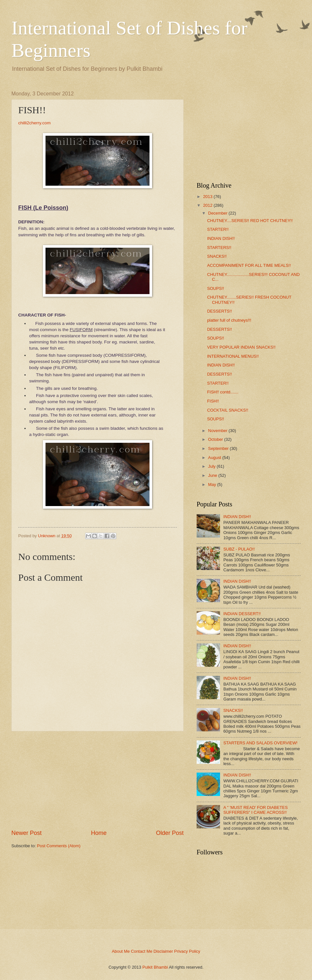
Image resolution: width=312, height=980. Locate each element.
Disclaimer (163, 951)
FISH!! (213, 401)
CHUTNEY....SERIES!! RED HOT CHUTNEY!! (250, 221)
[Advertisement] (97, 780)
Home (99, 833)
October (215, 439)
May (212, 484)
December (218, 213)
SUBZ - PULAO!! (239, 549)
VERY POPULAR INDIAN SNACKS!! (241, 347)
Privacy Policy (187, 951)
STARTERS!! (219, 248)
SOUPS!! (215, 288)
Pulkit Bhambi (155, 967)
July (212, 466)
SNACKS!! (217, 256)
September (218, 448)
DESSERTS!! (219, 311)
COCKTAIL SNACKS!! (228, 410)
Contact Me (142, 951)
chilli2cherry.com (34, 123)
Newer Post (26, 833)
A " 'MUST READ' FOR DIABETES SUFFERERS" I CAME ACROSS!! (255, 810)
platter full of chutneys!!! (229, 320)
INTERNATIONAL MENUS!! (233, 356)
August (214, 458)
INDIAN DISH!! (221, 238)
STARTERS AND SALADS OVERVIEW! (260, 743)
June (213, 475)
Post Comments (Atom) (59, 846)
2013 (208, 197)
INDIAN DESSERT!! (242, 614)
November (218, 431)
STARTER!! (218, 229)
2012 (208, 205)
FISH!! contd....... (223, 392)
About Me (121, 951)
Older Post (170, 833)
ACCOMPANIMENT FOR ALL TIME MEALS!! (249, 265)
